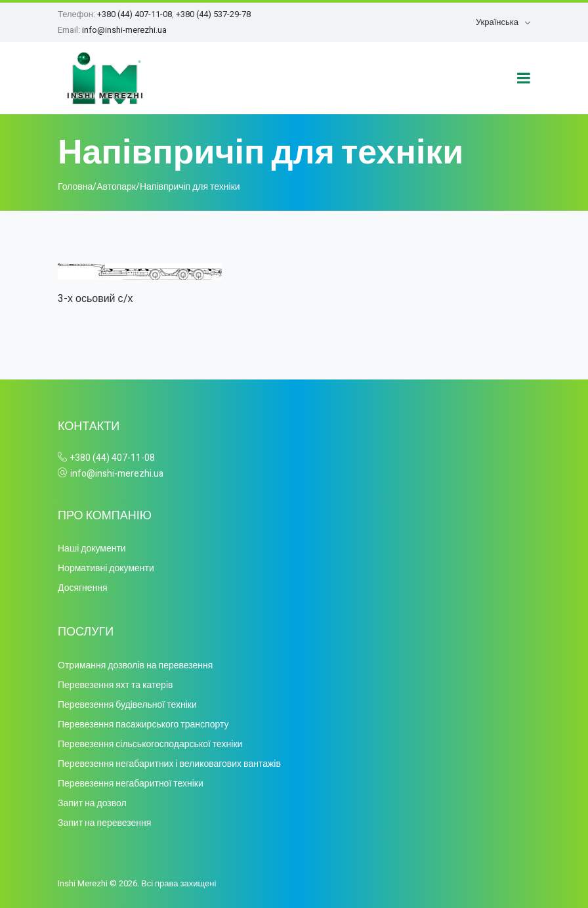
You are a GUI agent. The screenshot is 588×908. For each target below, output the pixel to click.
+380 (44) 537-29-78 (213, 14)
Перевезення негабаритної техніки (131, 784)
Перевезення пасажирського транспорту (143, 724)
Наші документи (92, 549)
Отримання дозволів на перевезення (135, 665)
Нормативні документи (106, 568)
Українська (497, 22)
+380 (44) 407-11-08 (135, 14)
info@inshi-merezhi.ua (124, 30)
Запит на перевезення (104, 823)
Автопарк (116, 187)
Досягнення (83, 588)
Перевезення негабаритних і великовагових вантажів (169, 764)
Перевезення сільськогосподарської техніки (150, 744)
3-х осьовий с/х (95, 299)
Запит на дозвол (92, 803)
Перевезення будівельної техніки (127, 705)
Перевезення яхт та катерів (115, 685)
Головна (75, 187)
